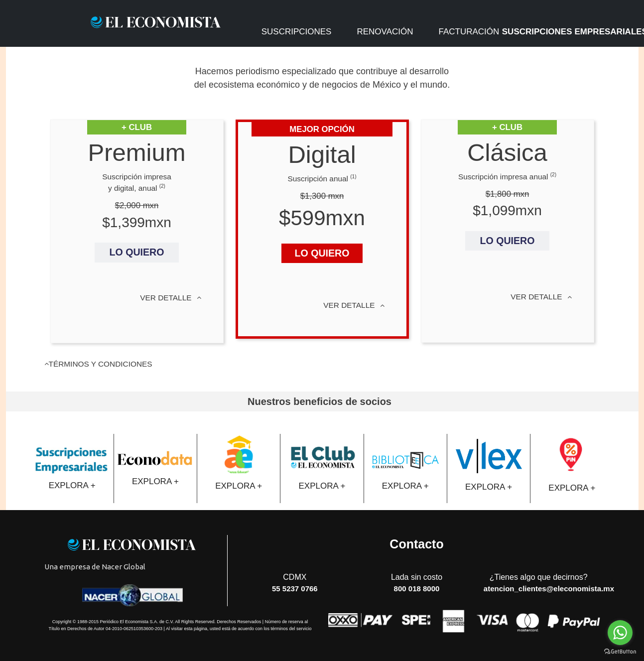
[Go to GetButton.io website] (620, 651)
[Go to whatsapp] (620, 633)
